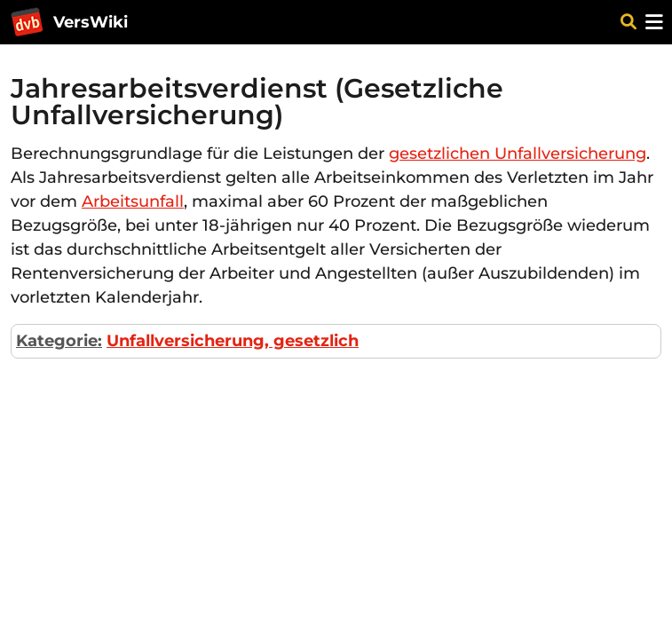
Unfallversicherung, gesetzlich (233, 341)
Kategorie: (59, 341)
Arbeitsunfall (133, 201)
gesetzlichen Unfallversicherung (518, 154)
